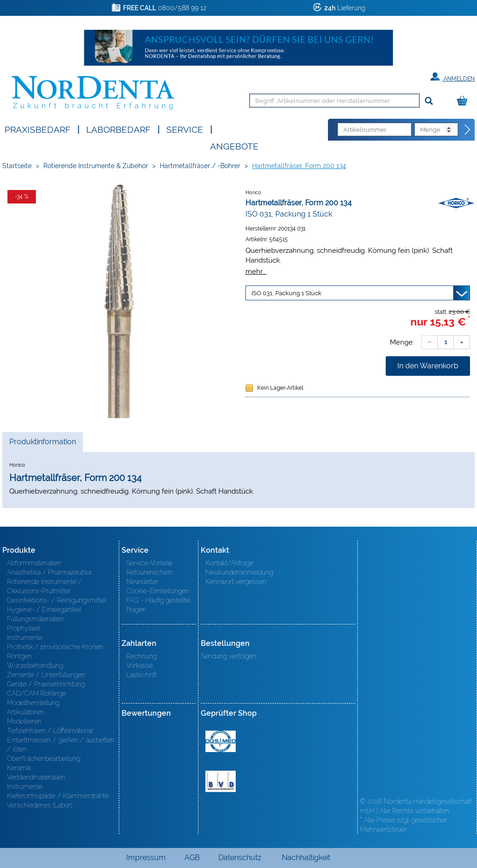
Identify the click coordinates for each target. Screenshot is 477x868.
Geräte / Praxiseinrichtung (46, 684)
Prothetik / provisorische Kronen (55, 647)
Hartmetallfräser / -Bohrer (200, 166)
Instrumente (25, 637)
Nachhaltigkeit (306, 858)
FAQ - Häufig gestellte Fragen (158, 605)
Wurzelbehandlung (35, 665)
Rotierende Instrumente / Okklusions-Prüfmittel (44, 586)
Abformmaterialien (34, 563)
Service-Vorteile (149, 563)
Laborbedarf (118, 129)
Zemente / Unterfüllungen (46, 675)
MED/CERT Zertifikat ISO (221, 741)
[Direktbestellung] (468, 130)
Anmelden (453, 77)
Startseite (17, 166)
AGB (192, 858)
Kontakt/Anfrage (229, 563)
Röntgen (19, 656)
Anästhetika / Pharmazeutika (49, 572)
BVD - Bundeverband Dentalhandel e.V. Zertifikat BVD (221, 781)
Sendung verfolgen (228, 656)
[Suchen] (429, 101)
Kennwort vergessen (236, 582)
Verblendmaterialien (36, 777)
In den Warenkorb (428, 366)
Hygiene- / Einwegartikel (44, 610)
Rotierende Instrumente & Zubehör (96, 166)
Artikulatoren (25, 712)
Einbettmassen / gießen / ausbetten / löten (61, 745)
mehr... (256, 271)
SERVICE (185, 129)
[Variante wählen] (358, 293)
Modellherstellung (33, 703)
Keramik (19, 768)
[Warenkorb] (464, 101)
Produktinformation (42, 444)
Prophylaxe (24, 628)
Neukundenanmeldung (239, 572)
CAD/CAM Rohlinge (37, 693)
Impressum (146, 858)
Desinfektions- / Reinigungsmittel (56, 600)
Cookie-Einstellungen (158, 591)
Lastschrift (141, 675)
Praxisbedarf (37, 129)
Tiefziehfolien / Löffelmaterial (50, 731)
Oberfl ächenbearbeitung (44, 759)
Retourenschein (150, 572)
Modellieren (24, 721)
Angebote (234, 146)
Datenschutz (240, 858)
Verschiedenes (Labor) (40, 805)
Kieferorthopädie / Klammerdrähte (58, 796)
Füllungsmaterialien (35, 619)
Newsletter (142, 582)
